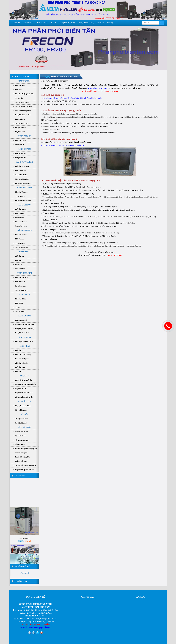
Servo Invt (19, 265)
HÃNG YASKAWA (24, 188)
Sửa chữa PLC (20, 444)
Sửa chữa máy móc (22, 453)
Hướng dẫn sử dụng (86, 23)
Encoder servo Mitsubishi (24, 183)
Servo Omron (20, 218)
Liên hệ (110, 23)
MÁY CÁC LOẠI (24, 401)
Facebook (25, 573)
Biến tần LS (19, 371)
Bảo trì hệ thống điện (23, 457)
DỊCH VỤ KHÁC (24, 427)
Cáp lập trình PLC (22, 389)
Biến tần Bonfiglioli (22, 359)
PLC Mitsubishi (21, 171)
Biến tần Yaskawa (21, 192)
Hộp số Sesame (20, 153)
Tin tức (54, 23)
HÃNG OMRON (25, 205)
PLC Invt (18, 260)
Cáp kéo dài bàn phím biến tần (26, 384)
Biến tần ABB (20, 367)
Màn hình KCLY (21, 311)
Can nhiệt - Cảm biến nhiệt (25, 325)
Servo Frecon (20, 145)
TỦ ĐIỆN (25, 414)
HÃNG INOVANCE (24, 273)
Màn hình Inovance (22, 290)
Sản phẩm (41, 23)
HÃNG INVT (25, 252)
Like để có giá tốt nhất (22, 566)
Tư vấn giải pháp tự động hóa (25, 465)
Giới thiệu (27, 23)
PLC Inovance (20, 282)
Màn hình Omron (21, 222)
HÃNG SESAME (24, 149)
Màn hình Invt (20, 269)
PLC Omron (19, 213)
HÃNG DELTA (24, 81)
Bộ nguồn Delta (20, 128)
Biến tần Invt (20, 256)
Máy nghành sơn (21, 410)
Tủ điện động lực (21, 423)
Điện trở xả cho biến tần (24, 380)
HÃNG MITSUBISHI (24, 162)
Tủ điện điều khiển (22, 419)
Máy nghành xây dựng (23, 406)
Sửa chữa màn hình (22, 440)
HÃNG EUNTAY (24, 337)
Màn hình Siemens (21, 247)
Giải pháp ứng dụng (67, 23)
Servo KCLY (20, 307)
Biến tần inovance (21, 277)
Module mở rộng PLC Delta (25, 94)
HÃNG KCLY (25, 295)
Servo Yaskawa (20, 196)
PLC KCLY (19, 303)
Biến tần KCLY (21, 299)
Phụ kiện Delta (20, 132)
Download (100, 23)
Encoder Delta (20, 119)
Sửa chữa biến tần (22, 432)
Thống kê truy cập (21, 581)
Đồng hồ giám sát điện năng (25, 329)
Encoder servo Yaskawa (23, 200)
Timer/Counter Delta (22, 123)
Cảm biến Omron (21, 226)
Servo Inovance (20, 286)
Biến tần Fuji (20, 350)
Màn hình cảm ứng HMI (24, 107)
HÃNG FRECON (25, 136)
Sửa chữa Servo (21, 436)
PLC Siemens (20, 239)
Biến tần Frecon (21, 141)
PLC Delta (19, 90)
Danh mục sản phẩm (22, 76)
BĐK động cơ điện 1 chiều (24, 342)
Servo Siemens (20, 243)
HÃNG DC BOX (24, 316)
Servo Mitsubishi (21, 175)
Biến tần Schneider (22, 363)
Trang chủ (17, 23)
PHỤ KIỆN (24, 376)
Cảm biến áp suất (21, 320)
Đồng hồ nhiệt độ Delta (23, 115)
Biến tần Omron (21, 209)
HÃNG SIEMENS (25, 230)
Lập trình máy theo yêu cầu (25, 470)
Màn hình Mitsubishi (22, 179)
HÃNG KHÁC (24, 346)
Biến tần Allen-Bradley (23, 355)
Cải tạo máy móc (21, 461)
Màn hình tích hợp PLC (23, 111)
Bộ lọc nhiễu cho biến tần (24, 397)
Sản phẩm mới (20, 476)
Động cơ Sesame (21, 158)
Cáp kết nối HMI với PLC (24, 393)
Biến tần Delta (20, 85)
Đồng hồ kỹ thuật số (22, 333)
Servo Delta (19, 98)
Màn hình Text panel (22, 102)
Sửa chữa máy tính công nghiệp (26, 449)
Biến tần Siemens (21, 235)
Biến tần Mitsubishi (22, 166)
